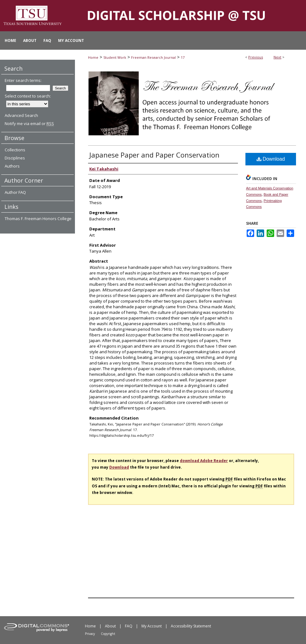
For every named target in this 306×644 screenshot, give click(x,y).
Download (271, 159)
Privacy (90, 634)
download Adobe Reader (204, 461)
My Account (152, 626)
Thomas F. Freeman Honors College (38, 219)
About (110, 626)
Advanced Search (21, 115)
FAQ (129, 626)
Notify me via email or (29, 123)
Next (277, 57)
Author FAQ (15, 192)
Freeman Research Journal (153, 57)
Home (93, 57)
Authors (12, 166)
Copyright (108, 634)
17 (183, 57)
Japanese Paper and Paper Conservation (154, 155)
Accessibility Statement (191, 626)
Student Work (115, 57)
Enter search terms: (23, 80)
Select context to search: (28, 96)
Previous (256, 57)
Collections (15, 150)
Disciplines (15, 158)
